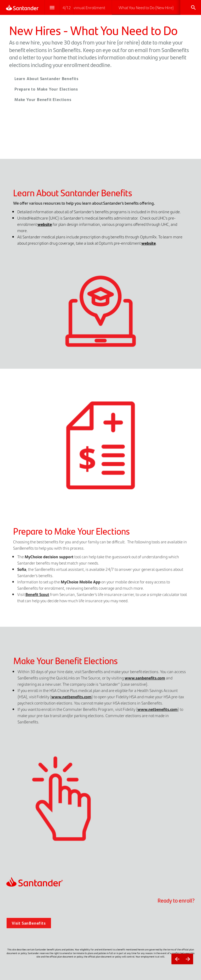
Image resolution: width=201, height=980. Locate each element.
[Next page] (188, 959)
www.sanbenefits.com (145, 682)
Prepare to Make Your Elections (46, 89)
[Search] (193, 7)
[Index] (52, 7)
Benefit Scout (37, 598)
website (45, 224)
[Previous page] (177, 959)
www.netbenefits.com (71, 700)
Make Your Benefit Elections (43, 99)
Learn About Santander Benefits (46, 78)
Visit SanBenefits (29, 927)
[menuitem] (84, 7)
